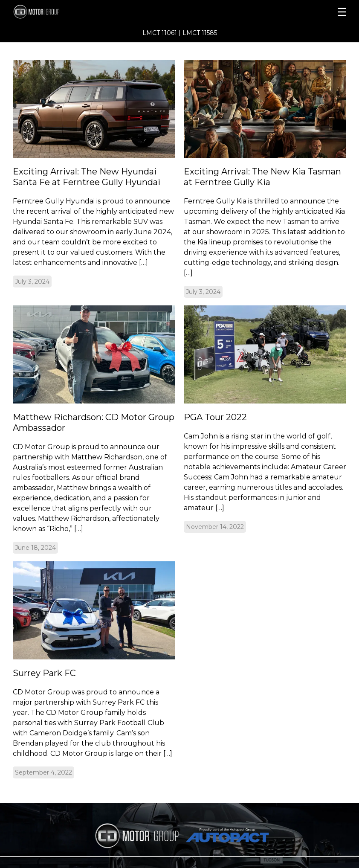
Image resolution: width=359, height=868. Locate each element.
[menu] (265, 12)
